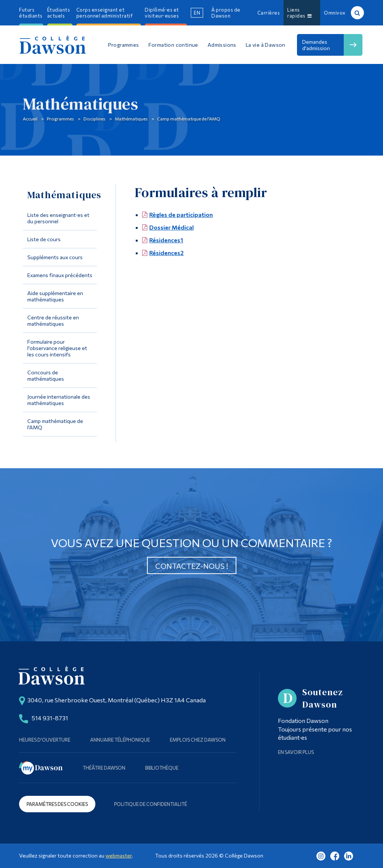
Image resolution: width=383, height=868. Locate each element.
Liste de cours (44, 239)
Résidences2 (166, 253)
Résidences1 (166, 240)
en (197, 13)
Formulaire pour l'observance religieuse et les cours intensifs (57, 348)
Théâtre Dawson (104, 768)
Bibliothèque (162, 768)
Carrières (269, 13)
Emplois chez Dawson (198, 740)
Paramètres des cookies (57, 804)
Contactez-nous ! (192, 566)
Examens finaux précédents (60, 275)
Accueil (30, 119)
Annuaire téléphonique (120, 740)
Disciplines (94, 119)
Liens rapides (299, 13)
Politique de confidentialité (151, 804)
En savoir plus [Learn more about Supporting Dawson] (296, 752)
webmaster (119, 855)
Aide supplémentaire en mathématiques (55, 296)
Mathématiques (131, 119)
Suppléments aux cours (55, 257)
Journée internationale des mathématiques (59, 400)
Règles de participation (181, 214)
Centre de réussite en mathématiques (53, 320)
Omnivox (335, 13)
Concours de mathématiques (46, 375)
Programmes (60, 119)
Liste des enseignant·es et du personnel (58, 218)
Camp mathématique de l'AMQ (189, 119)
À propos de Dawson (226, 13)
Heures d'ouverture (45, 740)
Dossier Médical (171, 227)
